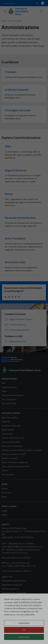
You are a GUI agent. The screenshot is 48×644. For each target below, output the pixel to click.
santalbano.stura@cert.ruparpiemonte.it (23, 550)
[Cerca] (41, 11)
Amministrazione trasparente (14, 593)
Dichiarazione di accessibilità (13, 609)
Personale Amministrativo (13, 395)
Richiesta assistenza (10, 589)
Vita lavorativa (8, 474)
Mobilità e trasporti (10, 458)
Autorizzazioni (7, 434)
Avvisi (4, 497)
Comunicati (6, 493)
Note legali (6, 605)
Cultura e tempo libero (11, 442)
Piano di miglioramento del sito (15, 613)
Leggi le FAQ (7, 577)
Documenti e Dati (9, 403)
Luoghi (4, 511)
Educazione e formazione (12, 446)
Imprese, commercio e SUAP (13, 454)
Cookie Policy (7, 601)
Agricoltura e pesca (10, 417)
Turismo (5, 470)
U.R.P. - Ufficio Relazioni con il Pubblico (18, 543)
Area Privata (7, 623)
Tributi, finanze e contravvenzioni (15, 466)
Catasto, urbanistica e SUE (13, 438)
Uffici (4, 383)
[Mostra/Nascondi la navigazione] (5, 11)
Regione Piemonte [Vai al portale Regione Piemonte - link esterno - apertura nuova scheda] (10, 3)
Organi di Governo (9, 387)
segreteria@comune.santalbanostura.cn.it (25, 547)
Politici (4, 391)
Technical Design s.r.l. (19, 637)
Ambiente (6, 422)
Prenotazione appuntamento (14, 581)
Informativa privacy (10, 597)
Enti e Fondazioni (9, 399)
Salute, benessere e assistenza (15, 462)
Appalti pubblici (8, 430)
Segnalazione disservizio (12, 585)
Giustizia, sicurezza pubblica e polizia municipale (22, 450)
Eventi (4, 515)
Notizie (4, 488)
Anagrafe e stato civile (11, 426)
